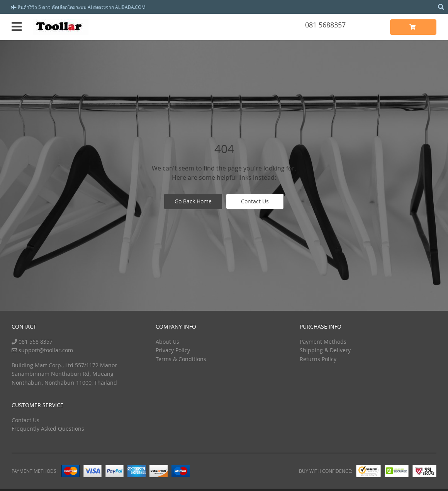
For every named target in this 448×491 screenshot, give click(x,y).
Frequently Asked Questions (48, 429)
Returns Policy (318, 359)
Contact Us (255, 201)
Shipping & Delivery (325, 350)
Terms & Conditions (181, 359)
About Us (167, 342)
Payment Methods (323, 342)
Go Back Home (193, 201)
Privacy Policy (173, 350)
